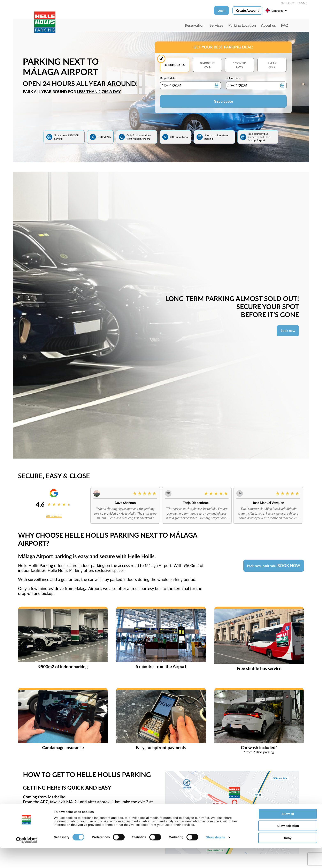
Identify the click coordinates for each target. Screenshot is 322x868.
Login (221, 11)
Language (277, 10)
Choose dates (175, 65)
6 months (239, 65)
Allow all (288, 834)
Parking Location (242, 25)
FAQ (285, 25)
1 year (272, 65)
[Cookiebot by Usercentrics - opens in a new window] (27, 860)
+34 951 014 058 (294, 3)
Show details (216, 857)
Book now (288, 331)
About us (268, 25)
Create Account (247, 11)
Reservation (195, 25)
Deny (288, 858)
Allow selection (288, 846)
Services (216, 25)
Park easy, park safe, (274, 566)
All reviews (54, 516)
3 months (207, 65)
